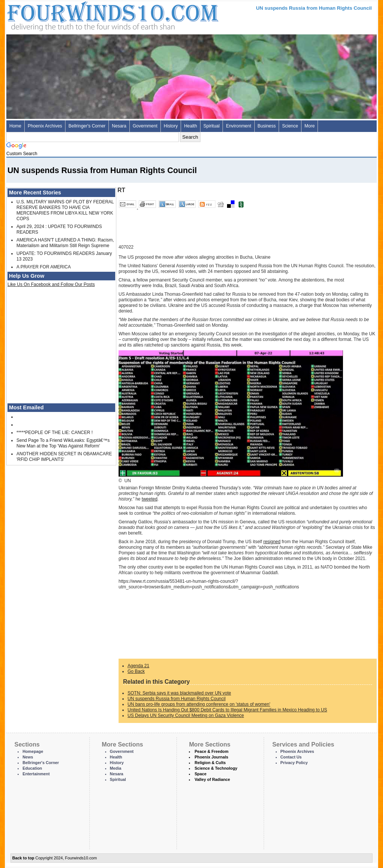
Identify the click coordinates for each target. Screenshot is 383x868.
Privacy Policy (294, 763)
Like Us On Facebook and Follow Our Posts (51, 284)
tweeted (150, 499)
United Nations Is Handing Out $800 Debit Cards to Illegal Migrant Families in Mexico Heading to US (227, 710)
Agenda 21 (138, 666)
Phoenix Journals (211, 757)
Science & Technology (216, 768)
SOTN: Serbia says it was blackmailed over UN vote (179, 693)
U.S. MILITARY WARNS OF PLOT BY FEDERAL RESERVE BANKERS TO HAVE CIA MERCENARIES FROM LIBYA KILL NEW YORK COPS (65, 210)
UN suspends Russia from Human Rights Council (177, 699)
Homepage (33, 751)
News (28, 757)
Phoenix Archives (45, 126)
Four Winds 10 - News (81, 15)
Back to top (23, 858)
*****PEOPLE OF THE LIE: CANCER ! (55, 433)
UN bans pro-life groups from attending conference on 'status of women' (199, 704)
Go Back (136, 671)
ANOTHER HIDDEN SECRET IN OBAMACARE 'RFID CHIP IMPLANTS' (64, 457)
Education (32, 768)
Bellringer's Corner (87, 126)
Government (145, 126)
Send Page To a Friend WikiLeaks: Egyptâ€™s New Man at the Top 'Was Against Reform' (63, 443)
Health (191, 126)
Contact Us (291, 757)
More (310, 126)
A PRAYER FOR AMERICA (44, 267)
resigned (272, 542)
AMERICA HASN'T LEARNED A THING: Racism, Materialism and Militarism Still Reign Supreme (65, 243)
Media (116, 768)
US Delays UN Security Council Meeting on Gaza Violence (186, 715)
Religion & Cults (210, 763)
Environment (238, 126)
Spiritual (212, 126)
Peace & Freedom (212, 751)
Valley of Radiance (212, 779)
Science (290, 126)
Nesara (119, 126)
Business (267, 126)
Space (200, 774)
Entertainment (36, 774)
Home (15, 126)
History (171, 126)
